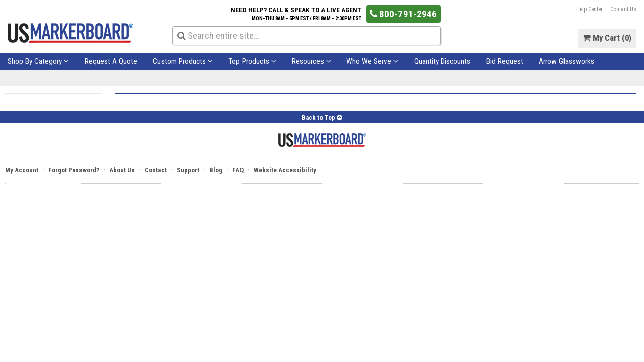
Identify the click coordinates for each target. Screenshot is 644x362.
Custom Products (183, 61)
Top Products (252, 61)
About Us (122, 170)
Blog (216, 170)
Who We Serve (372, 61)
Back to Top (322, 117)
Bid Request (505, 61)
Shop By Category (38, 61)
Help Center (589, 9)
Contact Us (623, 9)
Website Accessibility (285, 170)
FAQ (238, 170)
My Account (22, 170)
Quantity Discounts (442, 61)
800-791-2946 (403, 14)
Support (188, 170)
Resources (311, 61)
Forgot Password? (74, 170)
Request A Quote (111, 61)
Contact (156, 170)
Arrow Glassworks (567, 61)
